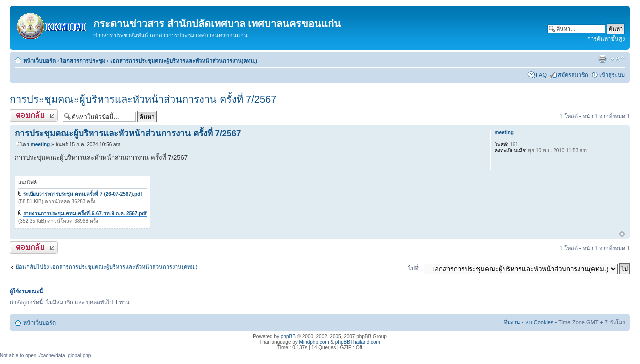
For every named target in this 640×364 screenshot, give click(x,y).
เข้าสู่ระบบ (612, 75)
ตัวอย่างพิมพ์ (602, 59)
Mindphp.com (314, 342)
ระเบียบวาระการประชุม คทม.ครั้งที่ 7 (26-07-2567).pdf (83, 194)
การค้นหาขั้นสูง (606, 39)
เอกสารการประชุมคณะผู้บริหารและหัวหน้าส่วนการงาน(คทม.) (184, 61)
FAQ (541, 75)
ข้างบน (622, 234)
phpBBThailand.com (358, 342)
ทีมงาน (512, 322)
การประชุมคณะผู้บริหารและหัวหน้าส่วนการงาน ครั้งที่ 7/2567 (143, 99)
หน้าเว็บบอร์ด (40, 61)
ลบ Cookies (540, 322)
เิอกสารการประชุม (83, 61)
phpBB (288, 336)
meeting (40, 145)
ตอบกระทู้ (34, 116)
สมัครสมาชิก (573, 75)
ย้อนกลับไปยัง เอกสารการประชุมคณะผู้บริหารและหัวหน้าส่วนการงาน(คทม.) (107, 267)
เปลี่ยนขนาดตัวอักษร (618, 59)
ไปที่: (414, 268)
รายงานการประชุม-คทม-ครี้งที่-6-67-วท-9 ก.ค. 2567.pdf (85, 213)
